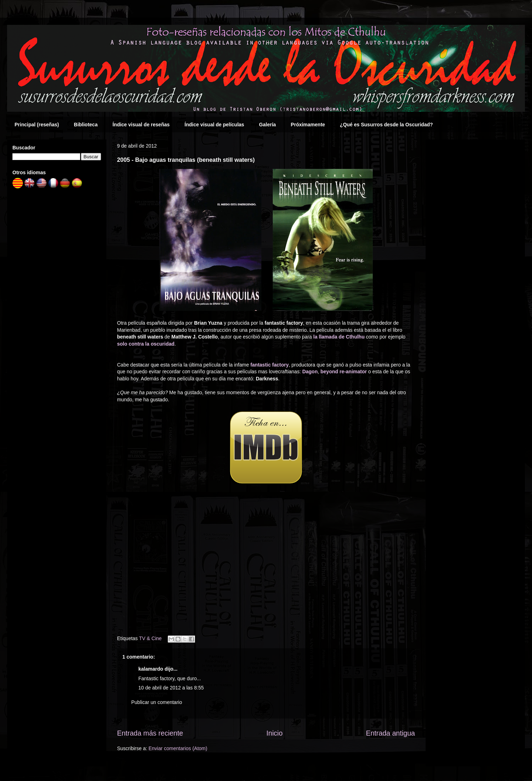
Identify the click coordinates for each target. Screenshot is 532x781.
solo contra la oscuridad (146, 344)
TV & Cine (150, 638)
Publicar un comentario (157, 702)
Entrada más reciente (150, 733)
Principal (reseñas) (37, 125)
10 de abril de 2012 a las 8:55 (171, 688)
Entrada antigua (390, 733)
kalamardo (151, 669)
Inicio (275, 733)
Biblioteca (86, 125)
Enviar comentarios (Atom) (178, 748)
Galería (267, 125)
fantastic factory (270, 365)
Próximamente (308, 125)
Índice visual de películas (214, 125)
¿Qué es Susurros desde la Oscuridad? (386, 125)
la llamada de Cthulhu (339, 337)
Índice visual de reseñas (141, 125)
